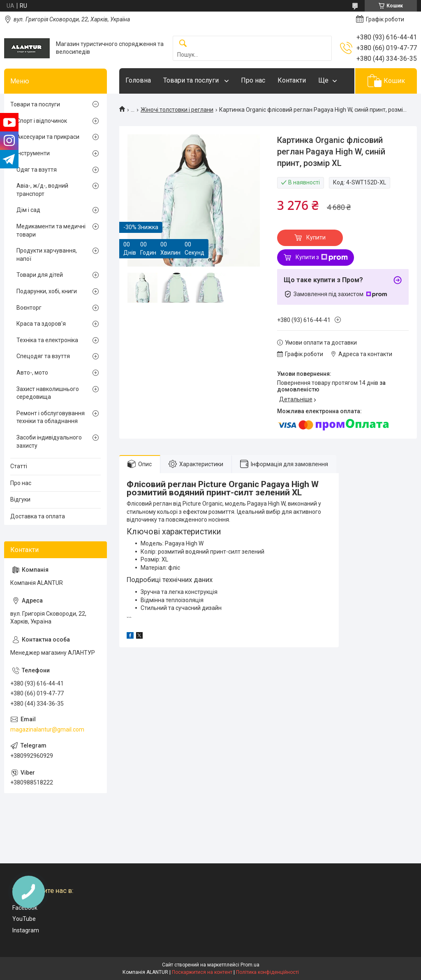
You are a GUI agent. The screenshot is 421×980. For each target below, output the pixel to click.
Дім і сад (28, 210)
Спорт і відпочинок (42, 121)
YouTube (24, 919)
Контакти (292, 80)
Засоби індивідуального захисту (49, 442)
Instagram (26, 930)
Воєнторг (29, 308)
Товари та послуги (192, 80)
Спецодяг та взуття (43, 356)
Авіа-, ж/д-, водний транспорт (42, 190)
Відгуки (20, 499)
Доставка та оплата (38, 516)
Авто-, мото (32, 373)
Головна (138, 80)
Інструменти (33, 153)
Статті (19, 466)
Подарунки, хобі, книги (47, 291)
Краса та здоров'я (41, 324)
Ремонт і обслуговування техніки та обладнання (51, 417)
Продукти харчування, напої (47, 255)
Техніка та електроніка (47, 340)
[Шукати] (183, 44)
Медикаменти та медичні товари (51, 230)
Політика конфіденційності (267, 972)
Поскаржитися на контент (202, 972)
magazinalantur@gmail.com (47, 729)
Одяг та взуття (37, 170)
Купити (316, 237)
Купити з (322, 258)
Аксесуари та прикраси (48, 137)
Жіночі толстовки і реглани (177, 110)
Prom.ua (250, 965)
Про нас (253, 80)
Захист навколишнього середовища (48, 393)
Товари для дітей (40, 275)
